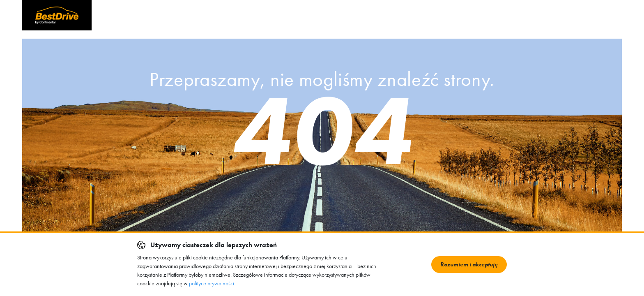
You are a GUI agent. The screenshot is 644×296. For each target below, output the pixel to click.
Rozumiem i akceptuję (469, 264)
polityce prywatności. (212, 283)
